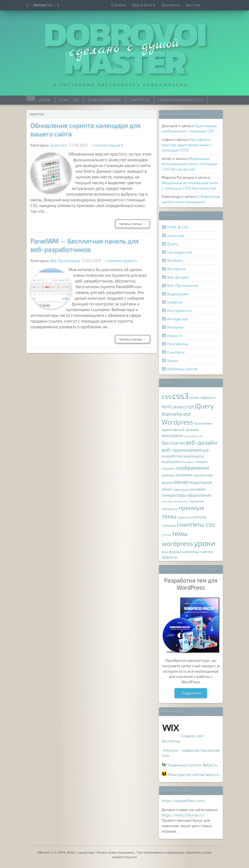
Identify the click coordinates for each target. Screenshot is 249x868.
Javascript (58, 145)
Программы (178, 344)
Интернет (176, 327)
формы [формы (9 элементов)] (175, 552)
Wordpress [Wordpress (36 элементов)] (178, 422)
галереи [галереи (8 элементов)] (201, 462)
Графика (175, 302)
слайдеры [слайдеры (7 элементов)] (169, 525)
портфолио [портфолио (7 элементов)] (170, 509)
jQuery (173, 244)
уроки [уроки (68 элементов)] (205, 543)
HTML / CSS (69, 100)
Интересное (178, 319)
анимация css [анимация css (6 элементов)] (193, 436)
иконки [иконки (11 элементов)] (169, 475)
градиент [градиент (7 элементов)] (169, 468)
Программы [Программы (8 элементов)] (203, 423)
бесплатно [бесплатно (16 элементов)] (173, 443)
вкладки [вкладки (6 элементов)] (188, 462)
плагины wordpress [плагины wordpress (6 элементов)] (175, 501)
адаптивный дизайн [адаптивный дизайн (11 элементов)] (180, 429)
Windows (175, 260)
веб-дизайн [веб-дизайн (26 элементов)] (201, 442)
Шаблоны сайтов (182, 369)
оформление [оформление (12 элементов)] (199, 495)
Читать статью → (133, 224)
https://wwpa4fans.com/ (184, 801)
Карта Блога (144, 5)
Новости (175, 336)
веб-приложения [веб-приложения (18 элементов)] (182, 450)
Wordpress (177, 269)
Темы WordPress (104, 100)
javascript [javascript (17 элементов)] (183, 406)
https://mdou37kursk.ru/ (183, 815)
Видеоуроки (178, 294)
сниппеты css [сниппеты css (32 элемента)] (196, 524)
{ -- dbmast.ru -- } (43, 5)
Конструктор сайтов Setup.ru (194, 774)
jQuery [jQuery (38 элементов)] (205, 406)
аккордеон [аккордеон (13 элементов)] (173, 435)
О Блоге (119, 5)
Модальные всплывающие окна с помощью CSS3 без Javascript (190, 164)
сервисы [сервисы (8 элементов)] (184, 517)
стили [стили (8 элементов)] (166, 535)
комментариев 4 (123, 261)
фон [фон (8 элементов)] (165, 552)
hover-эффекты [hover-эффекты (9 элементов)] (202, 397)
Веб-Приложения (65, 261)
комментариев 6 (109, 145)
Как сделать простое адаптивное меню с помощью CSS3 (187, 145)
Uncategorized (180, 252)
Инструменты (179, 310)
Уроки (45, 100)
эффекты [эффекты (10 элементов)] (170, 557)
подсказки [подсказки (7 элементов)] (196, 501)
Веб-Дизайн (178, 277)
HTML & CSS (178, 227)
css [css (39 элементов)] (167, 396)
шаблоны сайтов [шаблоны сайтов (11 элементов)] (197, 551)
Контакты (171, 5)
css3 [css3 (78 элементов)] (181, 396)
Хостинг (194, 5)
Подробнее (192, 693)
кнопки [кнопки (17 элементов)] (184, 475)
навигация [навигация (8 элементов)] (181, 489)
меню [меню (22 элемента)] (181, 482)
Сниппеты (140, 100)
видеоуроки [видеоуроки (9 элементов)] (172, 462)
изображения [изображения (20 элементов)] (193, 468)
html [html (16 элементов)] (167, 407)
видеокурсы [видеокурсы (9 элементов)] (193, 456)
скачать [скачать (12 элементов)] (199, 517)
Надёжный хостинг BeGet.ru (193, 765)
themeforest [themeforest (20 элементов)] (176, 414)
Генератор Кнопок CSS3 (181, 100)
